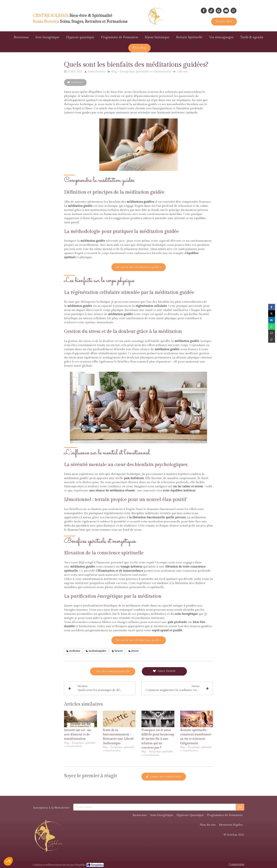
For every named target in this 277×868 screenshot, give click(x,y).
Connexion (237, 864)
